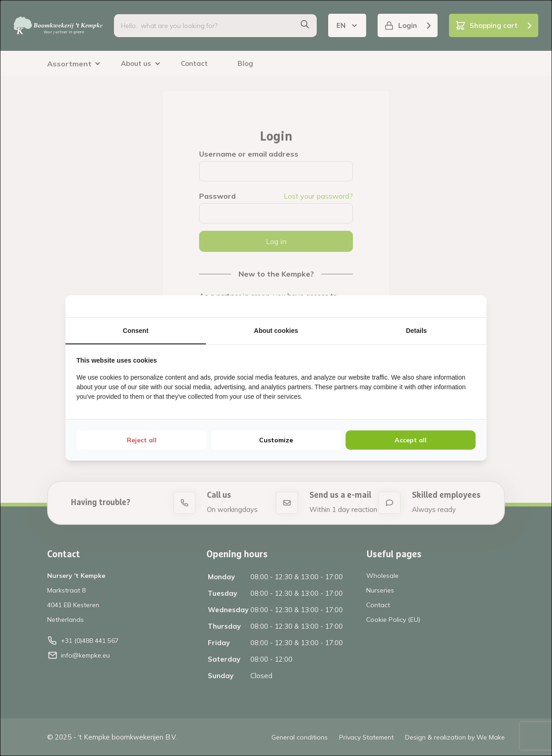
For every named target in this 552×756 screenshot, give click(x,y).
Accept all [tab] (411, 440)
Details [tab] (417, 331)
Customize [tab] (276, 440)
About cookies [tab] (276, 331)
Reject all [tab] (142, 440)
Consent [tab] (135, 331)
